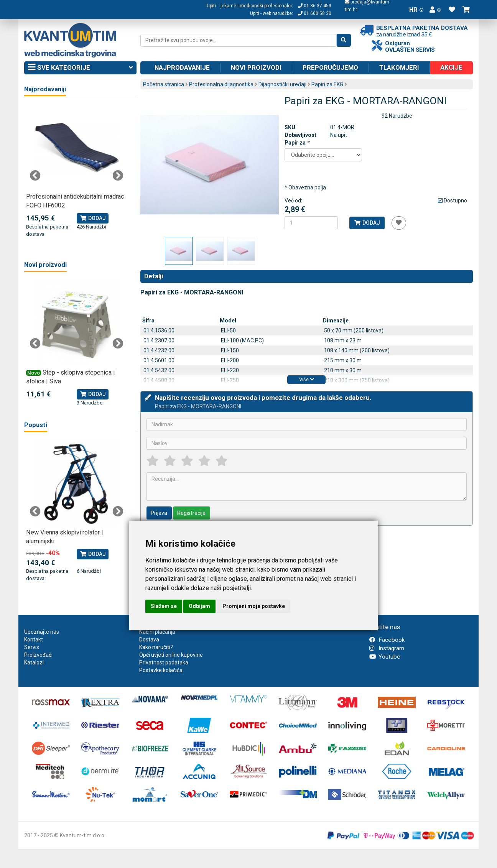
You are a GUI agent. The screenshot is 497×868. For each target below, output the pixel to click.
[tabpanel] (77, 171)
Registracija (191, 513)
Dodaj (367, 223)
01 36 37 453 (315, 6)
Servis (32, 647)
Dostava (149, 639)
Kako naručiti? (156, 647)
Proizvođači (38, 655)
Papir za (297, 143)
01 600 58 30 (315, 13)
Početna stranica (164, 84)
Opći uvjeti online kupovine (171, 655)
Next (118, 176)
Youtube (385, 657)
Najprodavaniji (45, 89)
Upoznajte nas (42, 632)
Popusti (36, 425)
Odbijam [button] (199, 606)
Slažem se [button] (164, 606)
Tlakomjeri (399, 67)
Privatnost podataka (164, 663)
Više (307, 379)
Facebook (387, 640)
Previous (35, 176)
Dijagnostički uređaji (282, 84)
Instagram (387, 648)
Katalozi (34, 663)
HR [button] (416, 10)
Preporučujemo (330, 67)
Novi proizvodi (256, 67)
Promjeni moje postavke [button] (254, 606)
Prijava (159, 513)
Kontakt (34, 639)
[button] (435, 10)
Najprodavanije (182, 67)
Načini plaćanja (157, 632)
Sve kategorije (80, 68)
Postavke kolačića (161, 670)
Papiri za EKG (327, 84)
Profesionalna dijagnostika (221, 84)
